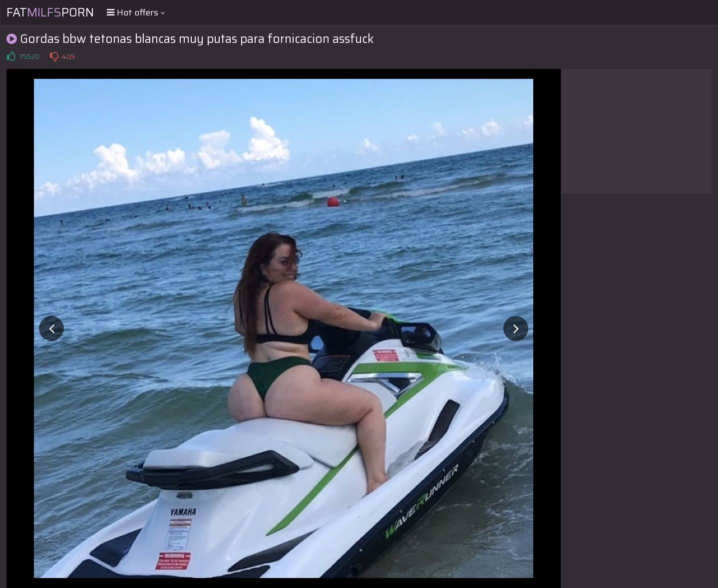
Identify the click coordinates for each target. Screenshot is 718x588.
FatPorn (50, 12)
